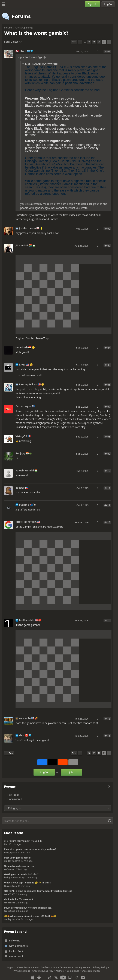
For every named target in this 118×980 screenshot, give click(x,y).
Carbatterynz (23, 406)
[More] (73, 762)
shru (22, 735)
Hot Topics (13, 795)
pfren (23, 51)
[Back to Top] (9, 753)
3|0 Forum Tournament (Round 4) (23, 841)
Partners (60, 971)
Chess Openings (24, 28)
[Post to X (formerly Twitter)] (53, 762)
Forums (8, 28)
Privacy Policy (100, 967)
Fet (6, 844)
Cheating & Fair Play (43, 971)
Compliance (73, 971)
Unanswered (15, 799)
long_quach (11, 853)
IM (17, 51)
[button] (99, 83)
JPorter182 (22, 245)
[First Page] (74, 42)
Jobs (55, 967)
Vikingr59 (21, 436)
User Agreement (82, 967)
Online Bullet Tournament (19, 899)
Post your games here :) (17, 858)
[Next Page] (109, 42)
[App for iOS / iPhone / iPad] (33, 978)
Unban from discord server (19, 866)
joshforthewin (27, 228)
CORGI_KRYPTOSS (26, 522)
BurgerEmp (11, 886)
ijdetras (20, 488)
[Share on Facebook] (42, 762)
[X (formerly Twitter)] (56, 978)
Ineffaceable (27, 620)
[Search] (58, 821)
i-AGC (22, 365)
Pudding (24, 505)
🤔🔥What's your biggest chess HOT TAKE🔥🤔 (30, 916)
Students (46, 967)
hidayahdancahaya (15, 877)
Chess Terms (24, 967)
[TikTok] (50, 978)
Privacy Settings (22, 971)
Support (11, 967)
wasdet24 (25, 718)
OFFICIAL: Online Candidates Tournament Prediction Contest (38, 891)
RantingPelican (28, 384)
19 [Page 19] (94, 42)
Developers (65, 967)
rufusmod (10, 869)
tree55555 (10, 894)
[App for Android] (39, 978)
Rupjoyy (20, 453)
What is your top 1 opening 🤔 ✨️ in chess (27, 883)
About (36, 967)
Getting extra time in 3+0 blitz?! (22, 874)
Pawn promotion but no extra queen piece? (28, 908)
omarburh (22, 347)
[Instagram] (77, 978)
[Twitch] (70, 978)
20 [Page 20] (99, 42)
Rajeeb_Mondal (25, 471)
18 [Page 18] (89, 42)
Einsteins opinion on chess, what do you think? (30, 849)
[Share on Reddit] (63, 762)
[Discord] (83, 978)
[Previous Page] (80, 42)
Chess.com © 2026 (91, 971)
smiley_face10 (12, 861)
